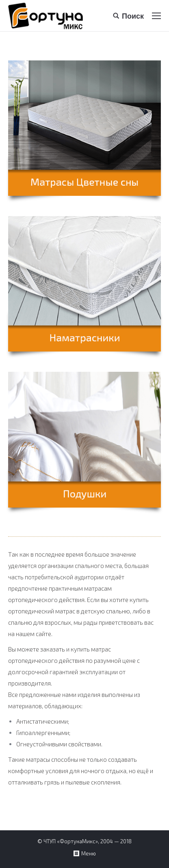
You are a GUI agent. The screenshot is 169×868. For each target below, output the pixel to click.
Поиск (133, 16)
